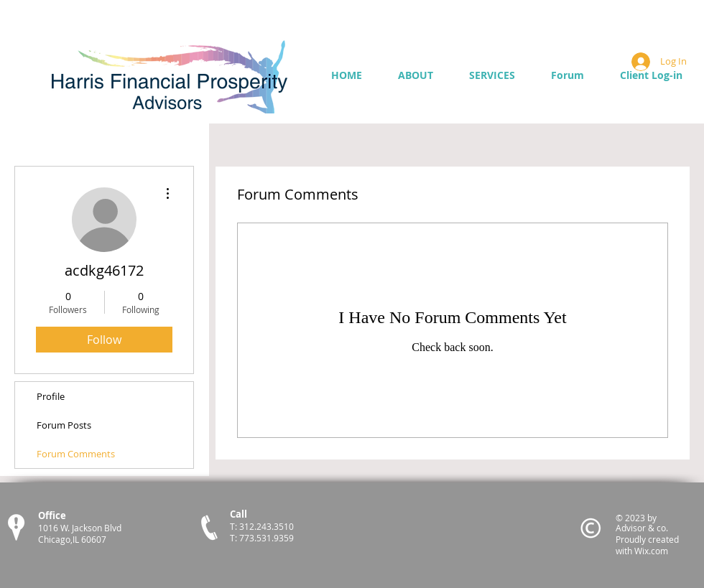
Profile (51, 396)
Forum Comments (76, 454)
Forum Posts (64, 425)
